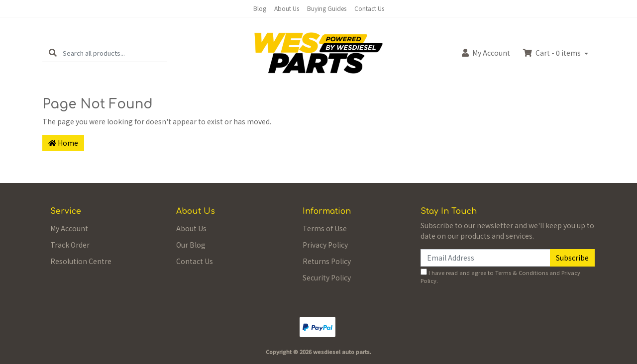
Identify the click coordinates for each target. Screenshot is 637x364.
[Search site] (53, 53)
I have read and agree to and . (500, 277)
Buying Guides (327, 8)
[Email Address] (485, 258)
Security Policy (327, 277)
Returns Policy (327, 261)
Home (63, 143)
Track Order (70, 245)
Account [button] (486, 53)
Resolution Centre (81, 261)
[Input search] (115, 53)
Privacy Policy (325, 245)
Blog (260, 8)
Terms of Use (325, 228)
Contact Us (369, 8)
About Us (287, 8)
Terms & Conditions (522, 273)
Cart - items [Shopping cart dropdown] (553, 53)
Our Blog (191, 245)
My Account (69, 228)
